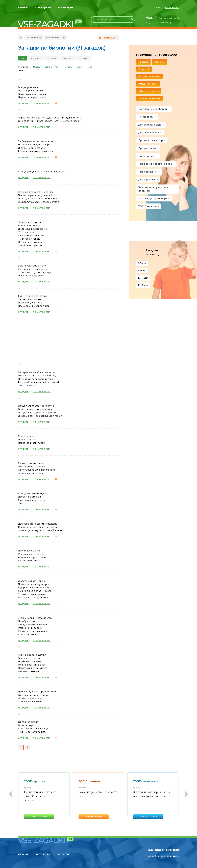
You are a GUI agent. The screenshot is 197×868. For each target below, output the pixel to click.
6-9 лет (142, 271)
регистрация (172, 8)
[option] (44, 796)
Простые (36, 58)
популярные (43, 7)
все (23, 58)
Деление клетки (53, 67)
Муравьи (37, 67)
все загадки (65, 7)
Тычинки (80, 67)
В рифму (84, 58)
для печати (109, 38)
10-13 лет (143, 278)
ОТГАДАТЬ (23, 103)
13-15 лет (143, 285)
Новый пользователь (162, 18)
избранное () (164, 23)
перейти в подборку (39, 817)
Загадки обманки (148, 84)
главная (23, 7)
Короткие (68, 58)
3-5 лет (142, 263)
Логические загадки (149, 98)
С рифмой (144, 69)
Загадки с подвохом (149, 77)
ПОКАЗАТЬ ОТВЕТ (42, 103)
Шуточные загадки (149, 91)
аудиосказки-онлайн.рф (164, 850)
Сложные (52, 58)
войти (158, 8)
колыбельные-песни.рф (164, 856)
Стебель (68, 67)
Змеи (91, 67)
